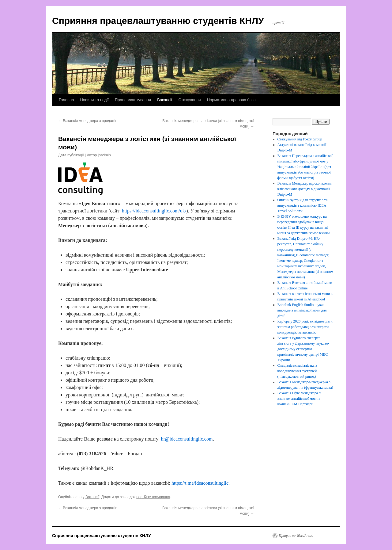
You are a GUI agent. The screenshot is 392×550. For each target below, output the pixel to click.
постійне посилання (153, 497)
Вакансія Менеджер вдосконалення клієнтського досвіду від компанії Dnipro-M (305, 189)
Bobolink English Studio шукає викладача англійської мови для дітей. (302, 310)
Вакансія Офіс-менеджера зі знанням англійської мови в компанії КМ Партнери (299, 399)
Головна (66, 100)
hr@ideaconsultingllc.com (187, 439)
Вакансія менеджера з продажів (88, 121)
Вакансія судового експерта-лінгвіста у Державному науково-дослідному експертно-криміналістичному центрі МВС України (303, 349)
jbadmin (104, 155)
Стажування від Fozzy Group (300, 139)
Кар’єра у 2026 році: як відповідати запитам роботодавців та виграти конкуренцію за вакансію (305, 327)
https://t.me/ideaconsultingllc (200, 483)
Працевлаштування (133, 100)
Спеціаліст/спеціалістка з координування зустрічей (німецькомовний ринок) (297, 371)
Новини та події (94, 100)
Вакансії (165, 100)
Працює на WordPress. (296, 536)
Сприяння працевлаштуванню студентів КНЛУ (158, 21)
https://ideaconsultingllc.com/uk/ (154, 211)
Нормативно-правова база (231, 100)
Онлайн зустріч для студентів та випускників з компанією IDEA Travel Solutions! (303, 205)
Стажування (189, 100)
